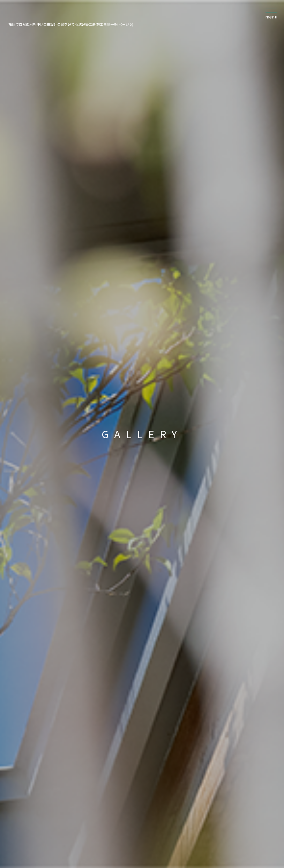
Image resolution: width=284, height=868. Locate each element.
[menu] (272, 16)
